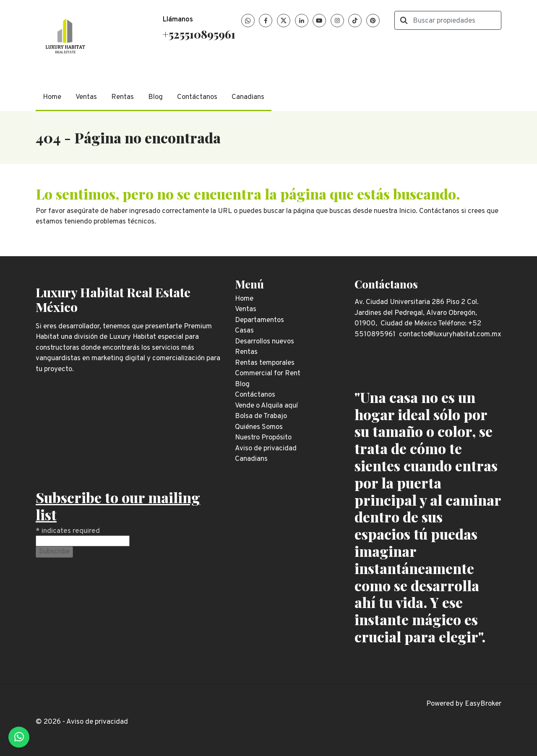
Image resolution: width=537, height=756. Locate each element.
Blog (155, 97)
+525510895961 (199, 34)
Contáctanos (197, 97)
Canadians (248, 97)
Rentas (123, 97)
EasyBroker (483, 704)
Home (52, 97)
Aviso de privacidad (97, 722)
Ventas (86, 97)
